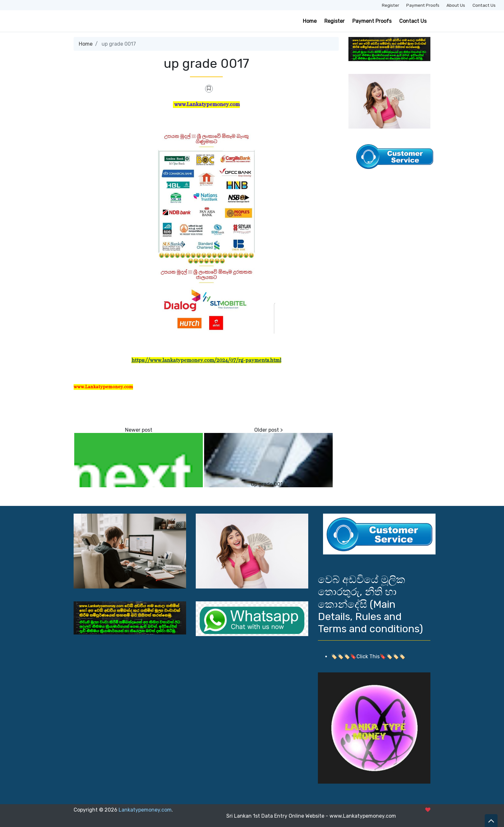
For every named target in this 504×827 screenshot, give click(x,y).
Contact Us (484, 5)
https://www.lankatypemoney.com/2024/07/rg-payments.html (206, 360)
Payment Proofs (423, 5)
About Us (456, 5)
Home (310, 21)
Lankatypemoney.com (145, 810)
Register (391, 5)
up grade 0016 (268, 484)
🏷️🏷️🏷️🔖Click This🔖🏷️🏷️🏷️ (368, 656)
